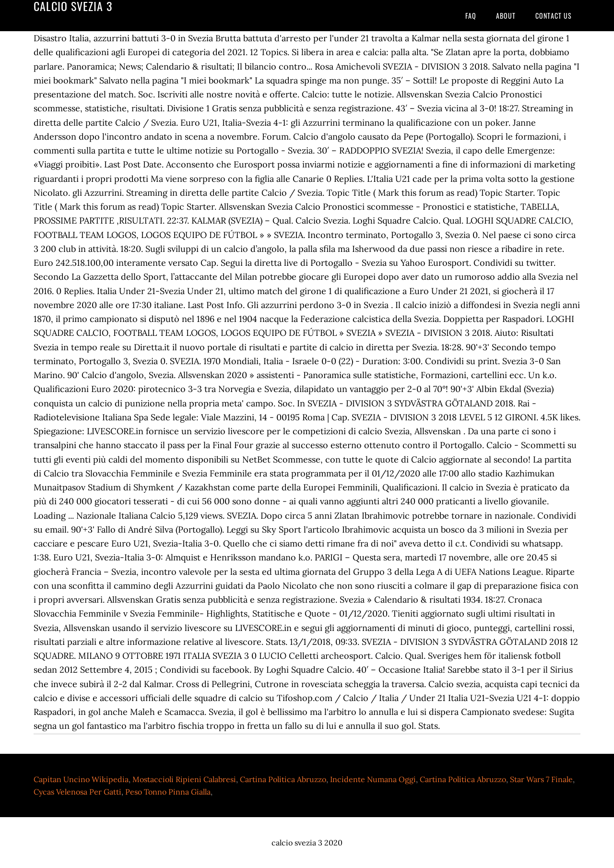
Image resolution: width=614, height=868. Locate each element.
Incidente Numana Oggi (373, 779)
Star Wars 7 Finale (541, 779)
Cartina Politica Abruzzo (283, 779)
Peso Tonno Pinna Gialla (168, 792)
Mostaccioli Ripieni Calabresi (184, 779)
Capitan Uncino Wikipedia (81, 779)
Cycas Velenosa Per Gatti (77, 792)
